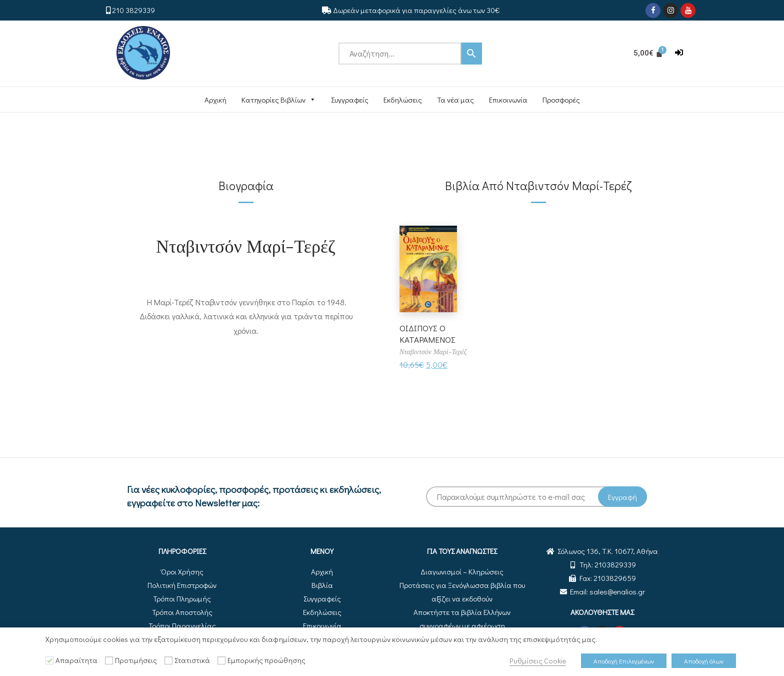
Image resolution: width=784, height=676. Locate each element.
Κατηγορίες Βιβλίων (279, 100)
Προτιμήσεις (136, 660)
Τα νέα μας (455, 100)
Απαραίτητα (76, 660)
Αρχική (215, 100)
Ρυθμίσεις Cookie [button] (538, 661)
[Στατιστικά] (168, 660)
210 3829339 (133, 10)
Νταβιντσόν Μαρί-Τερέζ (246, 245)
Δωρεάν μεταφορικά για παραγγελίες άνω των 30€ (416, 10)
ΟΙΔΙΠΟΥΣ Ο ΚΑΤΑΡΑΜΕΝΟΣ (429, 333)
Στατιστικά (192, 660)
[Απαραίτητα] (49, 660)
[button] (679, 53)
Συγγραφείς (350, 100)
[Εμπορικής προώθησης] (221, 660)
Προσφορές (561, 100)
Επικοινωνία (508, 100)
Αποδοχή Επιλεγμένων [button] (624, 661)
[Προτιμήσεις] (109, 660)
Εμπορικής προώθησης (266, 660)
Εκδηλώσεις (403, 100)
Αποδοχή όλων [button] (704, 661)
